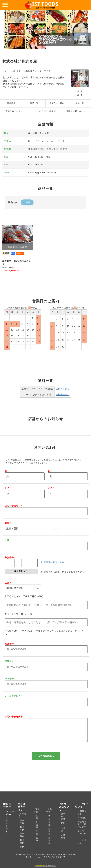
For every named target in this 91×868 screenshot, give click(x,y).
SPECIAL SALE (10, 817)
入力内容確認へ (46, 761)
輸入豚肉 (22, 846)
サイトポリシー (82, 846)
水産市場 (36, 815)
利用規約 (82, 823)
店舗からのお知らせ (15, 111)
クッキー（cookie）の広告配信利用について (46, 862)
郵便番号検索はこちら (53, 562)
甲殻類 (37, 830)
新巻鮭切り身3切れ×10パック (16, 263)
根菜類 (49, 827)
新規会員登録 (45, 865)
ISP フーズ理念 (63, 832)
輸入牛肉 (22, 833)
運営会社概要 (63, 821)
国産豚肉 (22, 840)
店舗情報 (11, 103)
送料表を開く (63, 389)
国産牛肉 (22, 827)
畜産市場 (22, 820)
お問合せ (63, 841)
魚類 (37, 822)
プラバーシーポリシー (82, 838)
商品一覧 (34, 103)
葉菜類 (49, 836)
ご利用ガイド (82, 817)
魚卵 (37, 844)
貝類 (37, 838)
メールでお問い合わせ (45, 111)
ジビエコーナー (7, 831)
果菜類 (49, 845)
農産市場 (49, 815)
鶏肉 (22, 852)
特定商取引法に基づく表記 (82, 829)
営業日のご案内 (57, 103)
